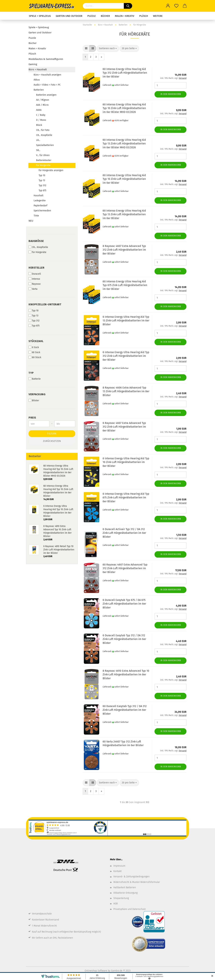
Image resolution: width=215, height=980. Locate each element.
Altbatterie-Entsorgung (125, 893)
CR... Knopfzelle (44, 135)
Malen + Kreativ (125, 16)
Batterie (35, 379)
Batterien (39, 90)
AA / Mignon (43, 100)
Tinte (36, 216)
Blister (34, 400)
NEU (31, 221)
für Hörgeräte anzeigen (51, 170)
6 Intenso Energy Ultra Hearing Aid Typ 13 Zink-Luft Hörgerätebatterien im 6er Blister (126, 321)
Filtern (52, 434)
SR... (38, 150)
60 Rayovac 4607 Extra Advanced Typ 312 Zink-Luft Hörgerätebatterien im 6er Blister (125, 568)
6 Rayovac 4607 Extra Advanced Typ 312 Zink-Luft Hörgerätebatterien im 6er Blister (124, 427)
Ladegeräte (40, 201)
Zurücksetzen (52, 441)
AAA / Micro (42, 105)
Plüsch (144, 16)
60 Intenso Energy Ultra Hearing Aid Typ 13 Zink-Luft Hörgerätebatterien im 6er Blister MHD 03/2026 (124, 144)
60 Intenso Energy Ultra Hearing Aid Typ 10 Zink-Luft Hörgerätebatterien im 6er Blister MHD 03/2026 (124, 108)
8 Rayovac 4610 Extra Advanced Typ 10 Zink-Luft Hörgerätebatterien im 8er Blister (126, 675)
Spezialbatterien (45, 145)
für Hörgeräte (43, 165)
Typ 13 (42, 180)
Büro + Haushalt (38, 69)
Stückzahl (36, 341)
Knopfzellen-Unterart (45, 304)
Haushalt (38, 196)
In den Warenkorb (171, 94)
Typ (31, 373)
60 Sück (34, 352)
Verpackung (37, 394)
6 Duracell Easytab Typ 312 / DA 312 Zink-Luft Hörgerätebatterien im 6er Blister (124, 639)
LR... (38, 140)
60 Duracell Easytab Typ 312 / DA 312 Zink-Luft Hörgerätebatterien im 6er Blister (125, 710)
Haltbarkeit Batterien (125, 887)
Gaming (33, 64)
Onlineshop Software (96, 971)
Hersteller (36, 268)
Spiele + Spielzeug (40, 16)
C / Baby (41, 115)
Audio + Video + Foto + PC (47, 85)
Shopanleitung (121, 898)
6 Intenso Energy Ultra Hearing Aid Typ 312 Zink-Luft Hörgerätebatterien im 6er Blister (126, 356)
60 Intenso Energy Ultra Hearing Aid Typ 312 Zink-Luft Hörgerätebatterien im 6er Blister (125, 73)
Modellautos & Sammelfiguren (46, 59)
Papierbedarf (40, 206)
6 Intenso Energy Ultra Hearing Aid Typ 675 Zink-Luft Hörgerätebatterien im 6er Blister (126, 498)
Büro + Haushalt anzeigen (47, 75)
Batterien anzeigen (46, 95)
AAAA (39, 110)
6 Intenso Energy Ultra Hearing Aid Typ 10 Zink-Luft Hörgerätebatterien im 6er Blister (126, 462)
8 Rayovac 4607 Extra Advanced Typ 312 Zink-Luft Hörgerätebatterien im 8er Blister (124, 250)
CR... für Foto (43, 130)
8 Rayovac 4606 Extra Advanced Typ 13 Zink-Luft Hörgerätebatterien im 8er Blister (126, 391)
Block (39, 125)
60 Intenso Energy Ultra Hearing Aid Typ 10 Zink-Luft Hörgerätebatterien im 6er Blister (124, 179)
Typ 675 (42, 190)
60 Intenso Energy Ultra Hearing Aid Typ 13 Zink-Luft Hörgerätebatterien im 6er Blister (124, 214)
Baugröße (36, 241)
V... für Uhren (43, 155)
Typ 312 (42, 185)
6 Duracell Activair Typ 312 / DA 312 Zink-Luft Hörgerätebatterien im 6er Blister (124, 533)
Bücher (105, 16)
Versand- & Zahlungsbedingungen (131, 877)
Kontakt (117, 871)
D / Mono (41, 120)
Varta (33, 289)
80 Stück (35, 357)
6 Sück (34, 347)
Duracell (35, 274)
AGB (115, 904)
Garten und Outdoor (69, 16)
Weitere (158, 16)
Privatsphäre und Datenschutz (130, 909)
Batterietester (44, 160)
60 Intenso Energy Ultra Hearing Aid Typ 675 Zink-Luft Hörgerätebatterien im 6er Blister (125, 285)
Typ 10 (42, 175)
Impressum (119, 866)
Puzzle (92, 16)
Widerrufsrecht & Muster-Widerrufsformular (137, 882)
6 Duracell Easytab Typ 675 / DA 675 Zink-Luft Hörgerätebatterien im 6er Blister (124, 604)
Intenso (34, 279)
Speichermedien (42, 211)
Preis (32, 418)
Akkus (37, 80)
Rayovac (35, 284)
